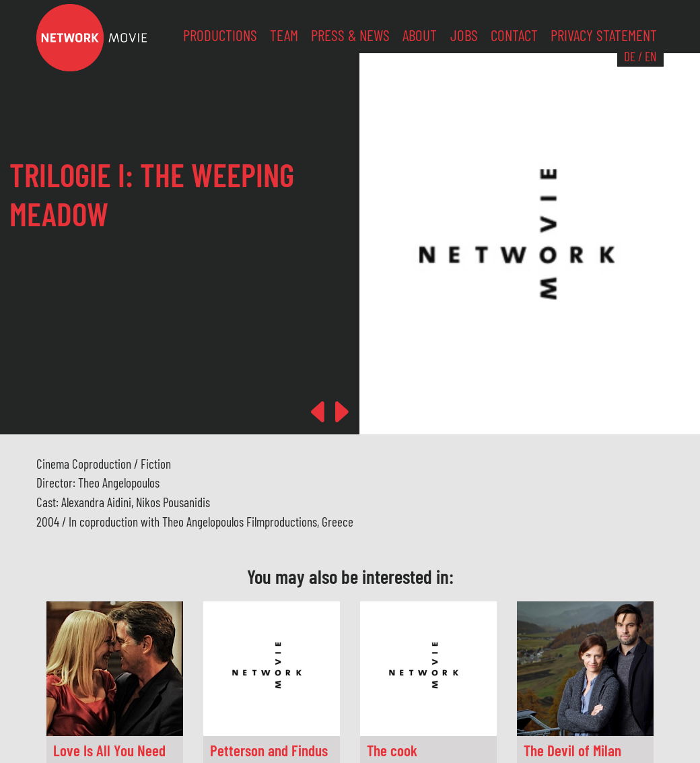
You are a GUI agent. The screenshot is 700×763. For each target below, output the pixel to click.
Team (284, 35)
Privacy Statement (604, 35)
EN (651, 56)
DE (630, 56)
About (420, 35)
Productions (220, 35)
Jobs (464, 35)
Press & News (350, 35)
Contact (514, 35)
